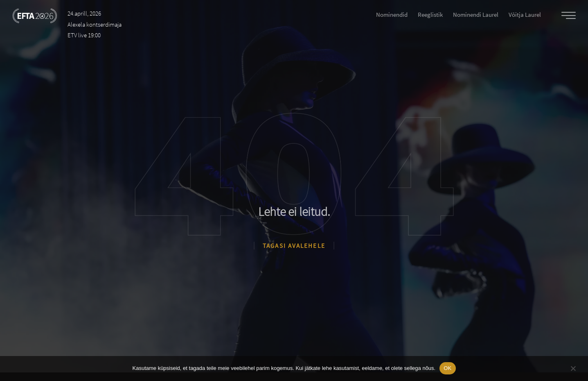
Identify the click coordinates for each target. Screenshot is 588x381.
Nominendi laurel (476, 15)
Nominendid (392, 15)
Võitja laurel (525, 15)
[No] (573, 367)
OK (447, 368)
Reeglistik (430, 15)
